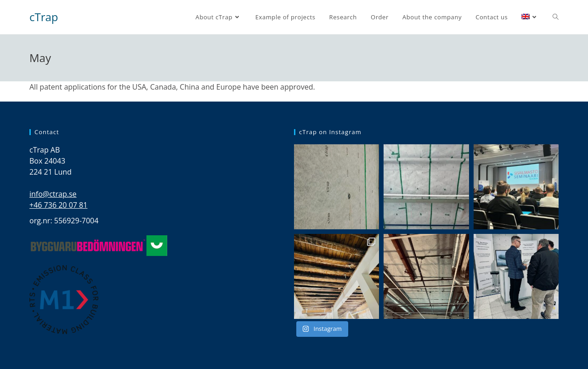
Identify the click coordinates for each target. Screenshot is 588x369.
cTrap (44, 17)
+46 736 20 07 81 (58, 205)
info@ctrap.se (53, 194)
